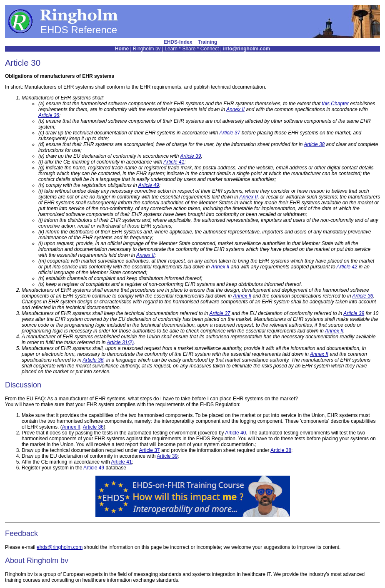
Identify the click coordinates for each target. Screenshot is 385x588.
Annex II (235, 109)
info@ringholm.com (246, 49)
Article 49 (149, 185)
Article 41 (174, 162)
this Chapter (335, 104)
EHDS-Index (178, 42)
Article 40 (235, 433)
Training (208, 42)
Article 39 (190, 156)
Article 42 (347, 267)
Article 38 (314, 144)
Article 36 (49, 115)
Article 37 (230, 133)
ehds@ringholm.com (60, 547)
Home (122, 49)
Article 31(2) (120, 342)
